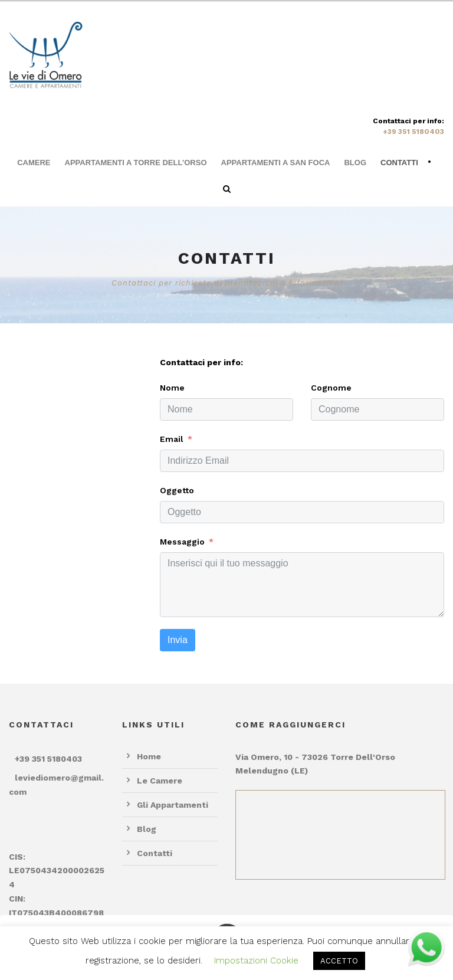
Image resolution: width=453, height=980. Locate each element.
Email (172, 439)
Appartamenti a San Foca (276, 163)
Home (149, 756)
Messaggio (182, 542)
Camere (34, 163)
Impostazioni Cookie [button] (256, 961)
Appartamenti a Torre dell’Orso (136, 163)
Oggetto (177, 490)
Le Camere (160, 781)
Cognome (331, 388)
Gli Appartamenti (173, 805)
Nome (172, 388)
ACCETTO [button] (339, 961)
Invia (178, 640)
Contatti (399, 163)
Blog (355, 163)
